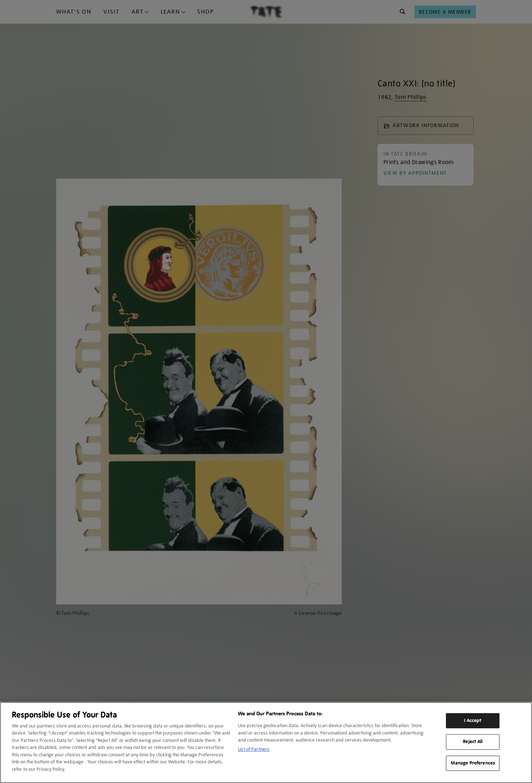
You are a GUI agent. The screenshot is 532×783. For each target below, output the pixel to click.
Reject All (473, 742)
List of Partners (254, 749)
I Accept (473, 721)
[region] (266, 743)
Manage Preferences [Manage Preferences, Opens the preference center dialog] (473, 763)
